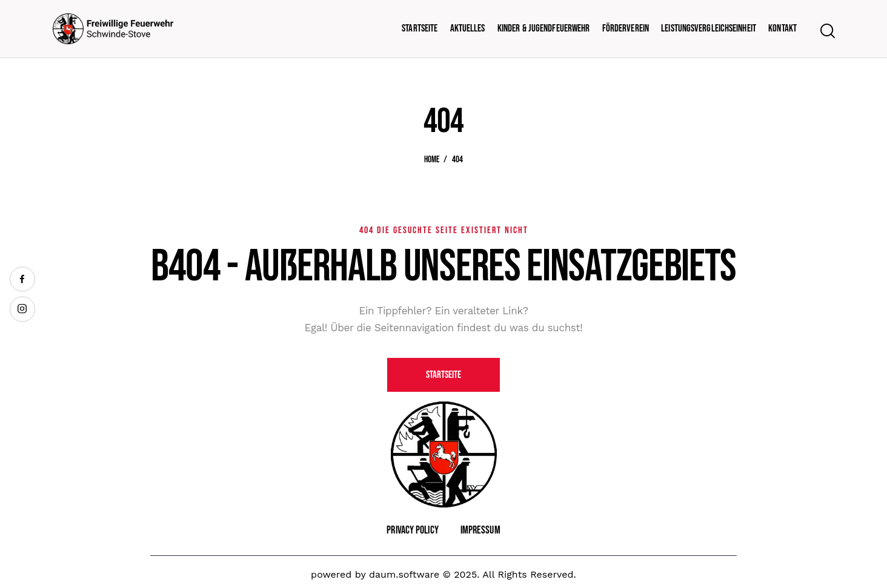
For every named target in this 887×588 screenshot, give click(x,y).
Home (432, 160)
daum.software (404, 574)
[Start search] (827, 31)
